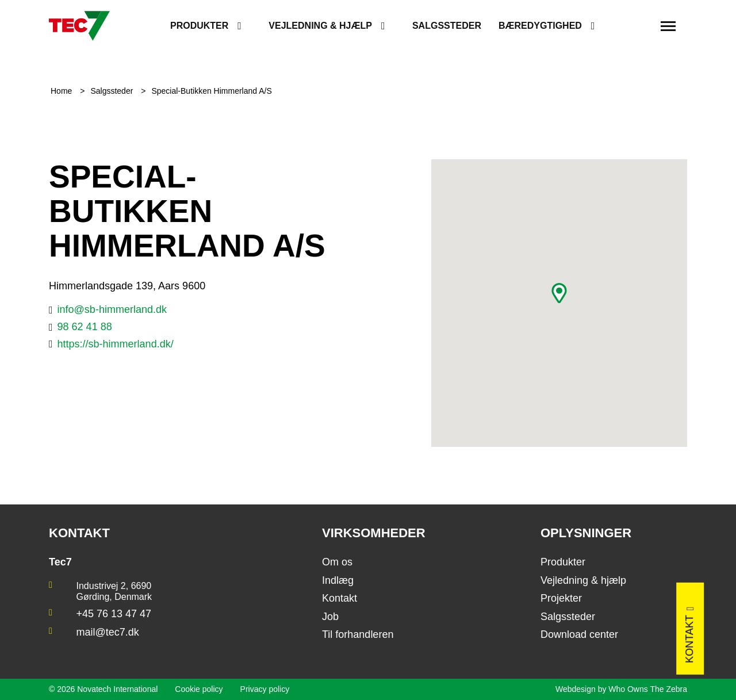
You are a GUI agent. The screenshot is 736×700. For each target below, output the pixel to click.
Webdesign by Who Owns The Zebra (621, 689)
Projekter (561, 598)
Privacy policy (265, 689)
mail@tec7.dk (108, 632)
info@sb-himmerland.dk (112, 309)
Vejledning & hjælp (320, 26)
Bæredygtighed (540, 26)
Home (62, 91)
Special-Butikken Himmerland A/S (211, 91)
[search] (638, 26)
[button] (559, 293)
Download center (579, 634)
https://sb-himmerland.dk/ (116, 344)
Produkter (199, 26)
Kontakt (340, 598)
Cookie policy (199, 689)
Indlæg (338, 580)
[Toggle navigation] (668, 26)
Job (330, 617)
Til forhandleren (358, 634)
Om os (337, 562)
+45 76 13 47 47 (114, 614)
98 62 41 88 (85, 327)
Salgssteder (447, 26)
